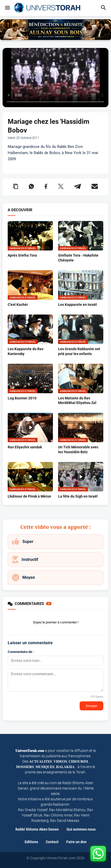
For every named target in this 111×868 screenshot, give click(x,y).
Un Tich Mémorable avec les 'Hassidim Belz (78, 450)
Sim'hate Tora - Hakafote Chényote (78, 258)
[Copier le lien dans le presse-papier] (16, 187)
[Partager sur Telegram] (77, 187)
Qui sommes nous (81, 829)
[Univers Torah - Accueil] (49, 8)
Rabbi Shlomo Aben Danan (37, 829)
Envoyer (91, 706)
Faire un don (76, 842)
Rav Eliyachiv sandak (25, 447)
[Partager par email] (95, 187)
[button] (7, 8)
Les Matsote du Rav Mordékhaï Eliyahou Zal (77, 401)
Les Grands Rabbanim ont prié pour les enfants (79, 351)
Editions (31, 842)
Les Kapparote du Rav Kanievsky (26, 351)
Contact (52, 842)
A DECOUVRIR (20, 210)
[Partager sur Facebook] (46, 187)
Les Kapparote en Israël (77, 305)
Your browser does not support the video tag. (55, 78)
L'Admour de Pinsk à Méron (29, 496)
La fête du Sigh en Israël (78, 496)
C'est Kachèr (18, 305)
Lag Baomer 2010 (22, 398)
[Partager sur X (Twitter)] (61, 187)
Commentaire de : (21, 652)
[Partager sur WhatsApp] (31, 187)
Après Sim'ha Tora (22, 255)
